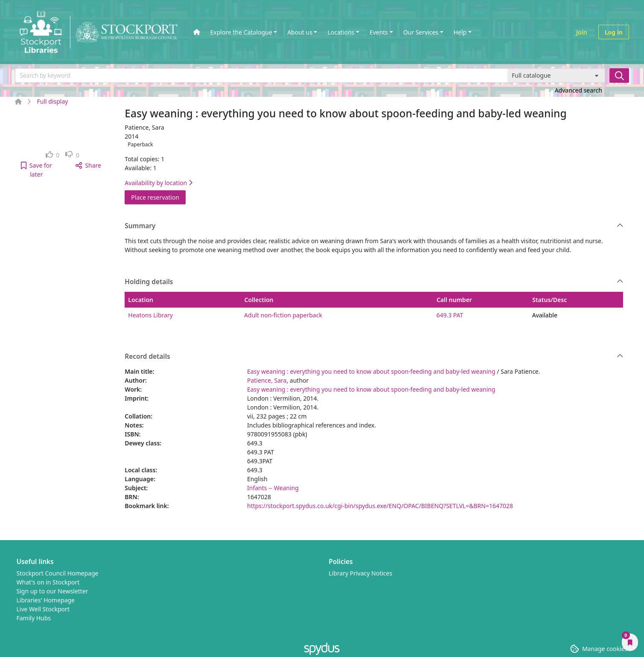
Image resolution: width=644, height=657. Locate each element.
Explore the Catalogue (241, 32)
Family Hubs (34, 618)
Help (460, 32)
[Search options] (556, 76)
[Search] (619, 76)
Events (379, 32)
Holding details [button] (374, 282)
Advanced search (578, 90)
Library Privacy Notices (360, 573)
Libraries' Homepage (46, 600)
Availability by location (158, 183)
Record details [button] (374, 357)
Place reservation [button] (158, 197)
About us (300, 32)
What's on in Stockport (48, 582)
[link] (53, 155)
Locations (341, 32)
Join (582, 32)
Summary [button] (374, 226)
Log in (614, 32)
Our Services (421, 32)
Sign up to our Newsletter (52, 591)
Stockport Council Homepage (58, 573)
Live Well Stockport (43, 609)
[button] (36, 170)
